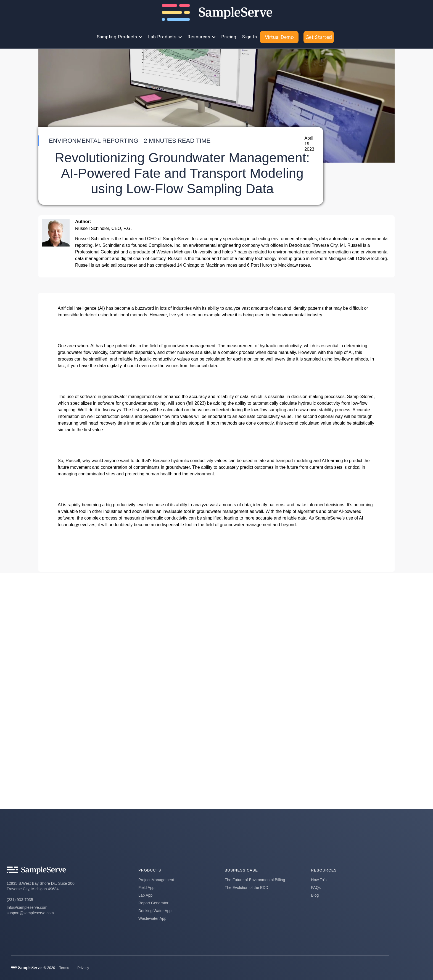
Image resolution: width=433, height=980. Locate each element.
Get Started (319, 37)
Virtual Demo (279, 37)
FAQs (316, 888)
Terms (64, 968)
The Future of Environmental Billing (255, 880)
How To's (319, 880)
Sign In (250, 37)
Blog (315, 895)
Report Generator (153, 903)
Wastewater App (152, 918)
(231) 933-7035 (20, 900)
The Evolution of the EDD (247, 888)
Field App (146, 888)
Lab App (145, 895)
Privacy (83, 968)
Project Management (156, 880)
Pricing (229, 37)
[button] (119, 37)
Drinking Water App (155, 911)
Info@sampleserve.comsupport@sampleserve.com (30, 910)
